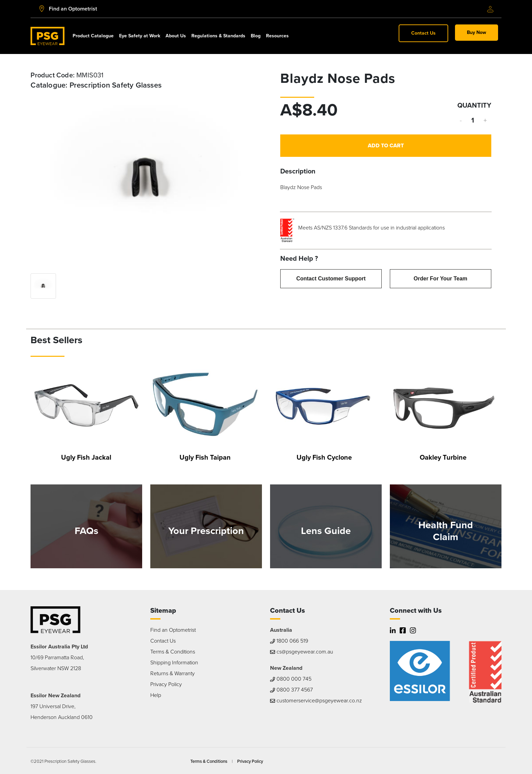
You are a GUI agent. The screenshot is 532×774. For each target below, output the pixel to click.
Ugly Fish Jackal (86, 457)
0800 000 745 (291, 679)
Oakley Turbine (443, 457)
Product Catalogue (93, 36)
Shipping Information (174, 662)
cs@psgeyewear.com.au (302, 652)
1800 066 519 (289, 641)
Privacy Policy (166, 684)
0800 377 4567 (291, 690)
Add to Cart (386, 145)
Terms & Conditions (173, 652)
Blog (256, 36)
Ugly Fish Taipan (205, 457)
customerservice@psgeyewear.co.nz (316, 701)
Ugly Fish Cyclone (324, 457)
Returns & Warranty (173, 673)
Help (156, 695)
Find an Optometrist (173, 630)
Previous (41, 179)
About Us (176, 36)
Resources (277, 36)
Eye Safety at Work (140, 36)
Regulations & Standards (218, 36)
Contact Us (423, 33)
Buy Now (477, 32)
